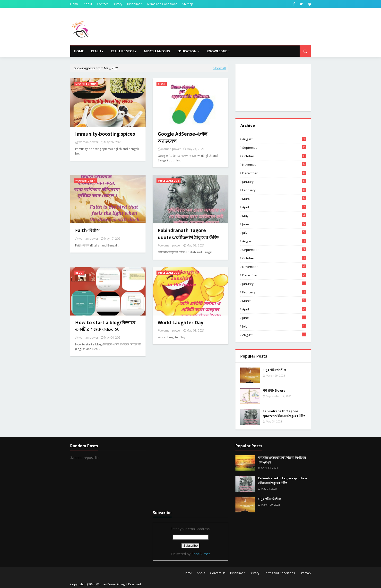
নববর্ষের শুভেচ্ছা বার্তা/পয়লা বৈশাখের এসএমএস (282, 460)
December (274, 173)
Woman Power (106, 584)
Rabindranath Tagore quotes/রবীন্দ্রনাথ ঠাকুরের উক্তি (284, 413)
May (274, 216)
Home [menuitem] (79, 51)
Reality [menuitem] (97, 51)
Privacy (117, 4)
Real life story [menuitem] (124, 51)
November (274, 165)
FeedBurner (201, 554)
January (274, 182)
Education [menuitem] (187, 51)
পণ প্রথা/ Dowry (274, 390)
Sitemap (188, 4)
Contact (102, 4)
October (274, 156)
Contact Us (218, 573)
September (274, 148)
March (274, 199)
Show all (220, 68)
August (274, 139)
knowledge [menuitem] (217, 51)
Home (74, 4)
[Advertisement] (190, 474)
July (274, 233)
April (274, 207)
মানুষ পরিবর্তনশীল (274, 370)
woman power (88, 142)
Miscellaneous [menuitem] (157, 51)
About (88, 4)
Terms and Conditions (162, 4)
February (274, 190)
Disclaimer (134, 4)
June (274, 224)
